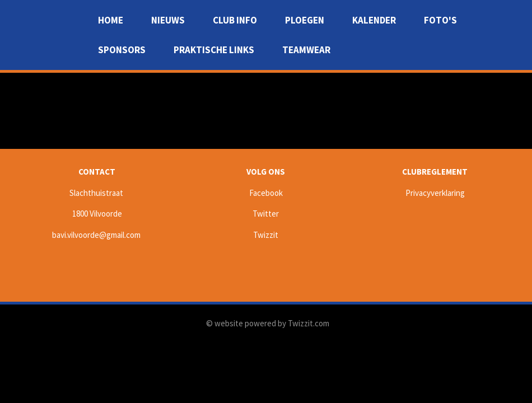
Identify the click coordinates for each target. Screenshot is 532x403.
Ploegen (305, 20)
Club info (235, 20)
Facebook (266, 193)
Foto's (440, 20)
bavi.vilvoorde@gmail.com (96, 235)
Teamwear (306, 50)
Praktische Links (214, 50)
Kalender (374, 20)
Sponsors (122, 50)
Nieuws (168, 20)
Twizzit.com (309, 323)
